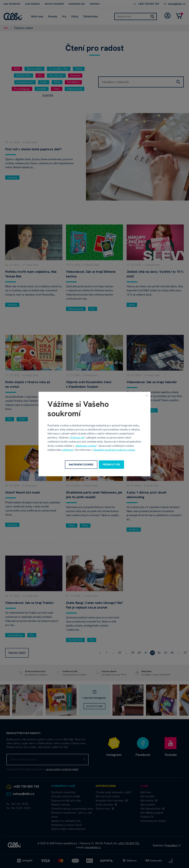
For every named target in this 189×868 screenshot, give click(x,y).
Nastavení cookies (86, 446)
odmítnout (68, 450)
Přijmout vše (77, 438)
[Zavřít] (147, 396)
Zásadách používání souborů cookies (114, 450)
